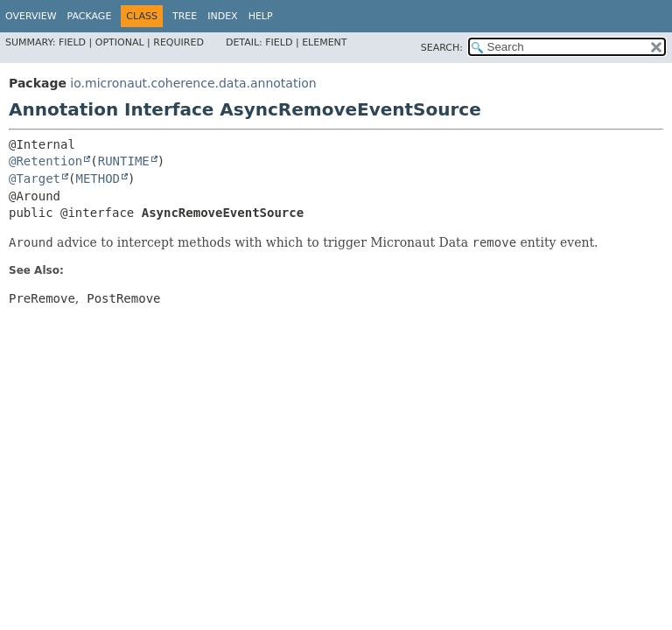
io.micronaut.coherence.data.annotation (193, 83)
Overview (31, 16)
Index (222, 16)
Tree (185, 16)
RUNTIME (124, 161)
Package (90, 16)
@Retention (45, 161)
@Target (35, 178)
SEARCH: (442, 48)
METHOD (98, 178)
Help (261, 16)
